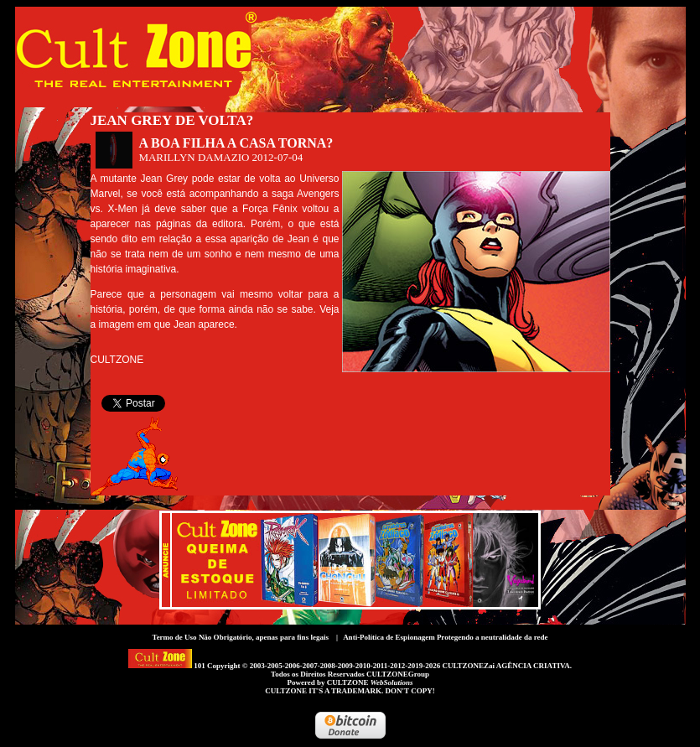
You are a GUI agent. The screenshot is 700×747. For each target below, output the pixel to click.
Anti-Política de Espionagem (389, 637)
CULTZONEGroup (398, 674)
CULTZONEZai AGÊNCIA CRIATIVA (506, 666)
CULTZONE (370, 682)
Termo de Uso (174, 637)
